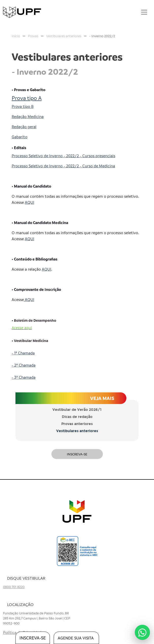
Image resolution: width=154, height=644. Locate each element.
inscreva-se (33, 638)
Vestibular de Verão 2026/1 (77, 410)
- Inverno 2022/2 (102, 36)
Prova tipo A (27, 98)
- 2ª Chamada (24, 365)
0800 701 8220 (14, 587)
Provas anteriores (77, 424)
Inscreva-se (77, 454)
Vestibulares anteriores (64, 36)
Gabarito (20, 137)
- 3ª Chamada (24, 377)
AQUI (30, 202)
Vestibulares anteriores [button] (77, 431)
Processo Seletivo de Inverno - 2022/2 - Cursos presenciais (63, 156)
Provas (33, 36)
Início (16, 36)
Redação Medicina (28, 116)
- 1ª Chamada (23, 353)
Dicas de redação (77, 417)
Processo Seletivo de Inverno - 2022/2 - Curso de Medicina (63, 166)
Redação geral (24, 127)
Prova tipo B (23, 106)
